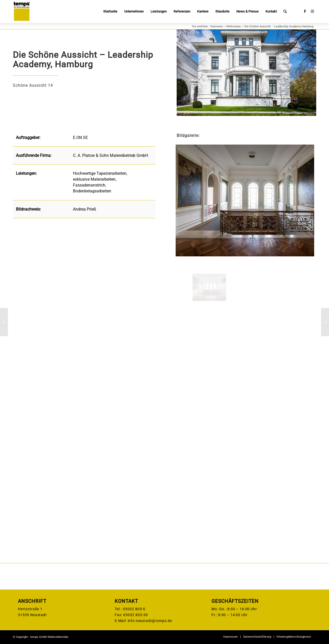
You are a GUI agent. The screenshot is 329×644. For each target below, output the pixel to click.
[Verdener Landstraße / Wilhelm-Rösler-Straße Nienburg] (325, 322)
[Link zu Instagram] (312, 11)
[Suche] (285, 12)
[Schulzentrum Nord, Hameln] (4, 322)
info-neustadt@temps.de (150, 621)
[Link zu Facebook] (305, 11)
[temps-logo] (22, 12)
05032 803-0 (134, 609)
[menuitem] (110, 12)
